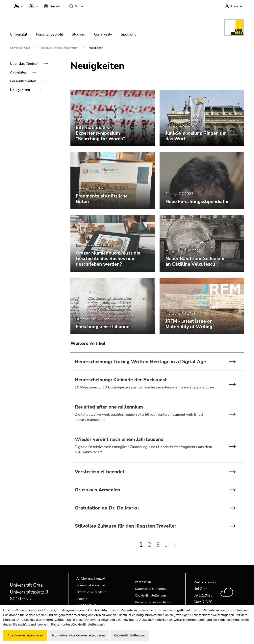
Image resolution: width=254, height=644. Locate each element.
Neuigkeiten (21, 90)
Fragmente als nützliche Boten (102, 199)
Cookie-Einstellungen (150, 596)
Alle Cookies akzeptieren (25, 635)
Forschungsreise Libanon (103, 327)
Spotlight (128, 34)
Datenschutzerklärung (151, 589)
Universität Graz (20, 48)
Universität (19, 34)
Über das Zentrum (25, 64)
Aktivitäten (19, 72)
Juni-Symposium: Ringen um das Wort (196, 136)
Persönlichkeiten (24, 81)
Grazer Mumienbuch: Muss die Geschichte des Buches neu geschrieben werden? (108, 259)
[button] (18, 6)
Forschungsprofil (50, 34)
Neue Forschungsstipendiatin (197, 202)
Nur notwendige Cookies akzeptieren (79, 635)
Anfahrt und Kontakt (91, 579)
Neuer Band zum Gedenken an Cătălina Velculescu (195, 261)
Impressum (143, 582)
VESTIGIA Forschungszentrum (60, 48)
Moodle (82, 599)
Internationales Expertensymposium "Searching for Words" (100, 133)
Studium (78, 34)
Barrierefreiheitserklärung (154, 602)
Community (103, 34)
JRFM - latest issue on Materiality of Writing (189, 324)
